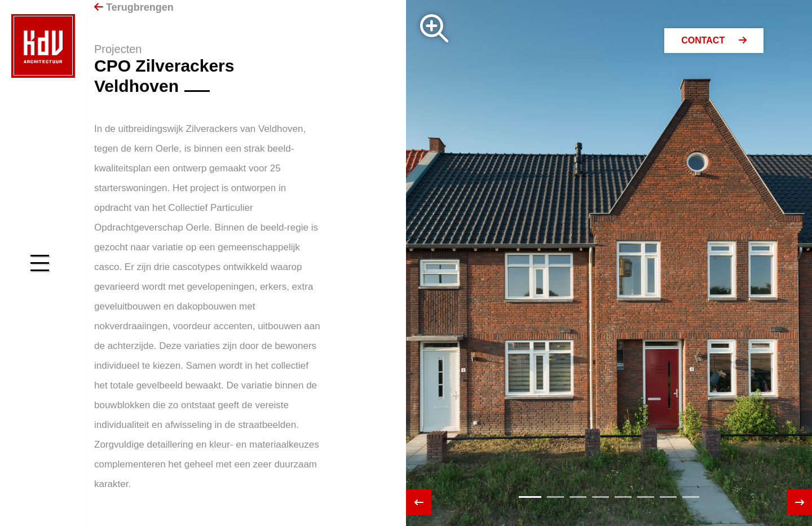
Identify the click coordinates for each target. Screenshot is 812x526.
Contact (714, 40)
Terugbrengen (134, 7)
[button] (530, 497)
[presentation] (419, 502)
